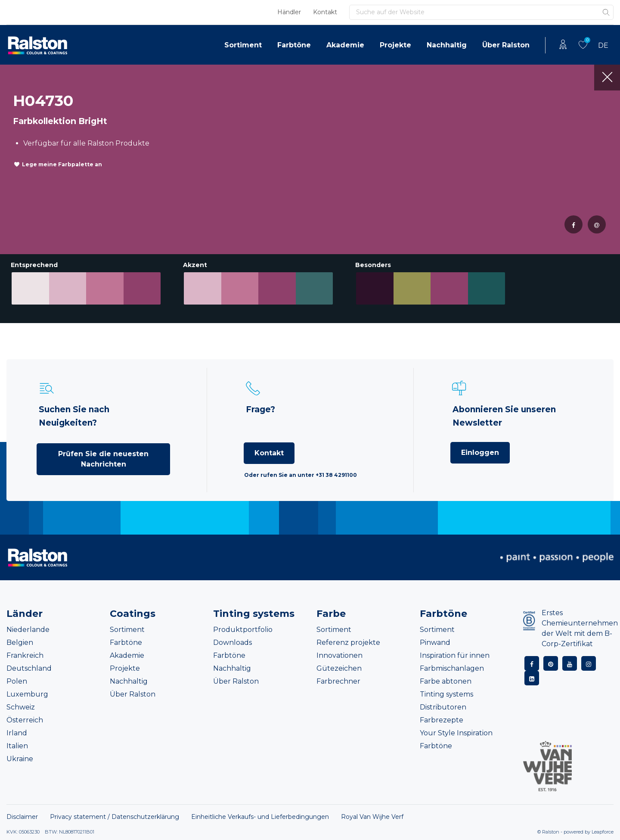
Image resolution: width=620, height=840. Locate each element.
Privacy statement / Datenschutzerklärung (115, 817)
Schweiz (21, 707)
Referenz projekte (348, 642)
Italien (17, 746)
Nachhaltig (447, 45)
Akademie (345, 45)
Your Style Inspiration (456, 733)
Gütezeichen (339, 668)
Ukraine (20, 759)
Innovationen (339, 655)
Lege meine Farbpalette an (62, 164)
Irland (17, 733)
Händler (289, 12)
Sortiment (243, 45)
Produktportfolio (243, 630)
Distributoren (443, 707)
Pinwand (435, 642)
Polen (17, 681)
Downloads (232, 642)
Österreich (25, 720)
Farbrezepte (442, 720)
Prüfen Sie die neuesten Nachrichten (103, 459)
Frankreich (25, 655)
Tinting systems (446, 694)
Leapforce (603, 832)
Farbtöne (294, 45)
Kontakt (325, 12)
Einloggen (480, 453)
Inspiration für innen (455, 655)
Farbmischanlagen (452, 668)
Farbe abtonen (446, 681)
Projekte (395, 45)
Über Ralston (506, 45)
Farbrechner (338, 681)
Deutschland (29, 668)
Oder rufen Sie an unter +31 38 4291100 (301, 475)
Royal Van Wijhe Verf (372, 817)
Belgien (20, 642)
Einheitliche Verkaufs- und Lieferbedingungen (260, 817)
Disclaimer (22, 817)
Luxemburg (27, 694)
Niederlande (28, 630)
